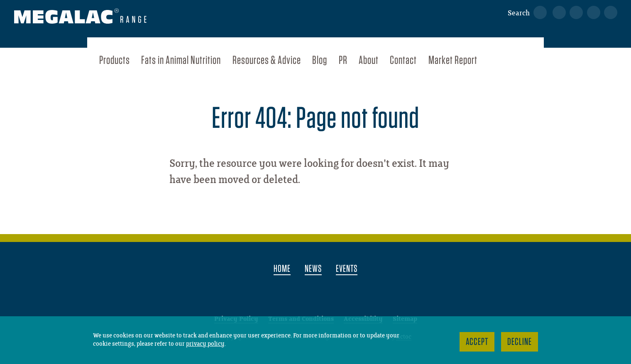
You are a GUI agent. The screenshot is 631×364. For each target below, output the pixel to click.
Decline (520, 341)
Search (519, 13)
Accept (477, 341)
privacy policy (205, 344)
